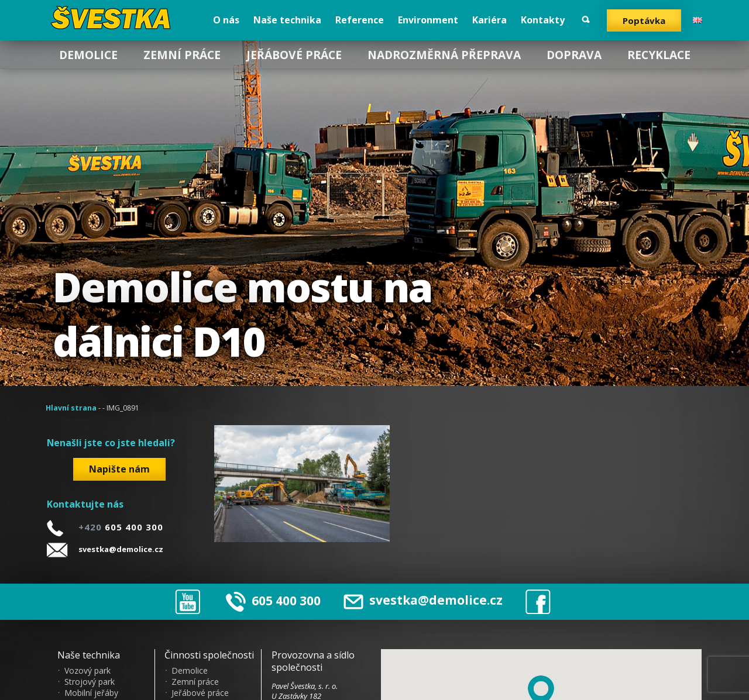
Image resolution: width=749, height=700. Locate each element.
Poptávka (644, 20)
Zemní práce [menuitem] (182, 55)
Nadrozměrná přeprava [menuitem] (444, 55)
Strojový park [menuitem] (90, 682)
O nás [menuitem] (226, 20)
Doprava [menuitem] (574, 55)
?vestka (113, 18)
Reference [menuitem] (360, 20)
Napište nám (119, 469)
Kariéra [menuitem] (489, 20)
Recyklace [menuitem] (659, 55)
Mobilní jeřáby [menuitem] (91, 693)
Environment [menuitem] (428, 20)
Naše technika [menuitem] (287, 20)
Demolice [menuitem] (88, 55)
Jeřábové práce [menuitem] (294, 55)
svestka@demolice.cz (121, 549)
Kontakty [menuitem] (543, 20)
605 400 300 (286, 600)
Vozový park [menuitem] (87, 671)
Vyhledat (586, 20)
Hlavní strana (71, 408)
